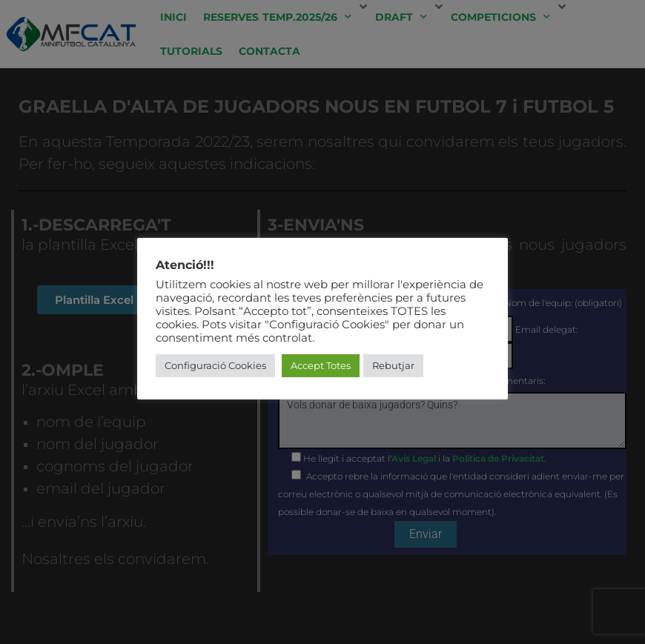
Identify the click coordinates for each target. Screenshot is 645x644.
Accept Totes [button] (321, 365)
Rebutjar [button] (393, 365)
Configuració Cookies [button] (215, 365)
